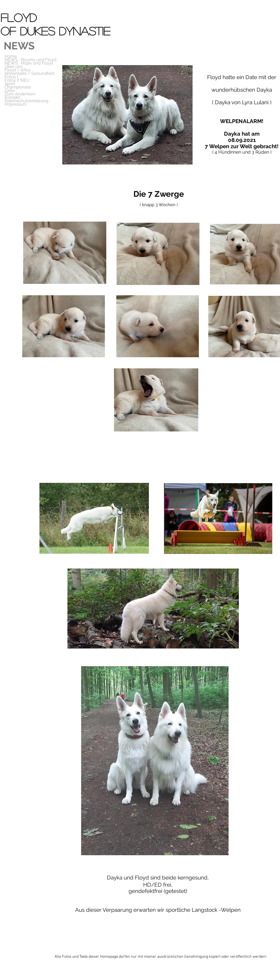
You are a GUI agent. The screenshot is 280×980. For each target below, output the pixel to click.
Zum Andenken (20, 94)
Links (10, 91)
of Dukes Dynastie (55, 31)
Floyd (21, 17)
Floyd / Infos (17, 70)
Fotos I (11, 77)
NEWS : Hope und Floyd (29, 63)
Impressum (16, 104)
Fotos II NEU (17, 80)
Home (11, 56)
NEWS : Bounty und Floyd (30, 60)
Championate (18, 87)
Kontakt (12, 97)
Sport (10, 84)
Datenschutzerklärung (26, 101)
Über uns (14, 67)
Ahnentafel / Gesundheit (29, 73)
